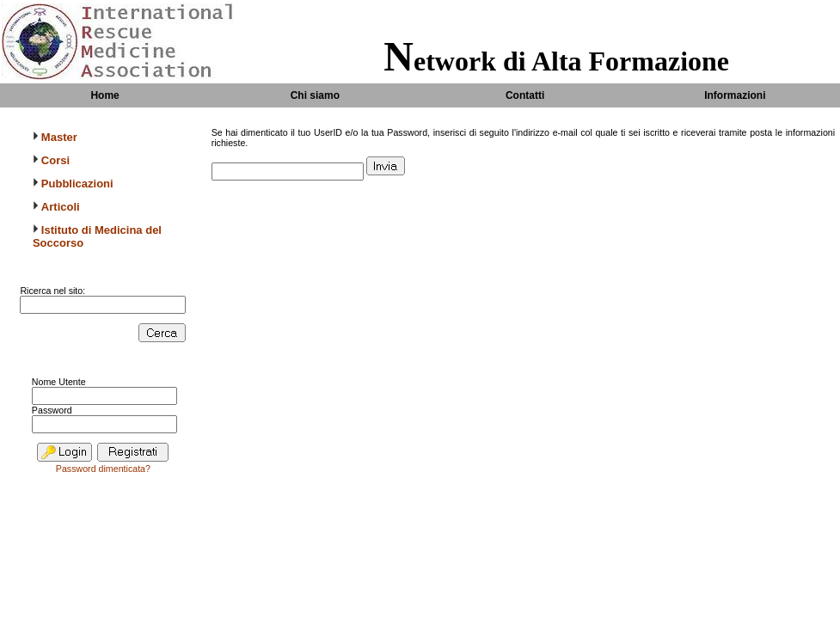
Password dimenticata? (103, 469)
